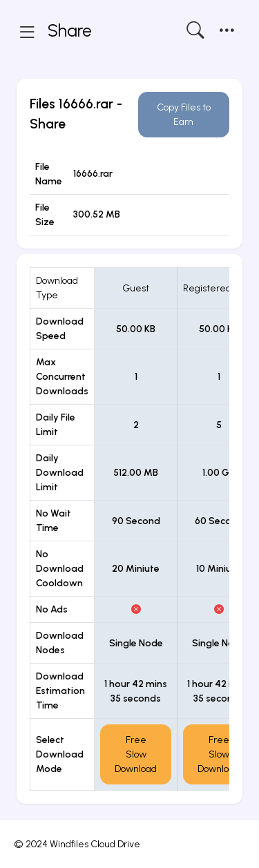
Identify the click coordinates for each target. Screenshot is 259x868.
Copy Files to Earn (184, 115)
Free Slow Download (136, 754)
